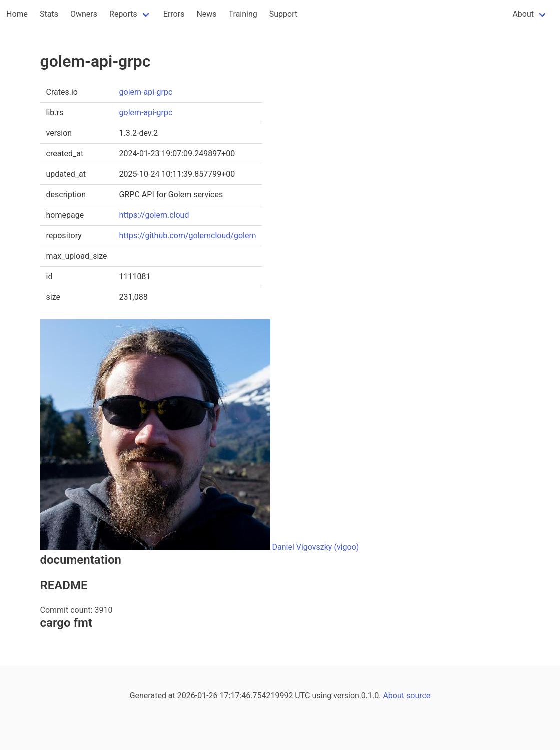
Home (17, 14)
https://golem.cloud (154, 215)
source (418, 696)
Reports (123, 14)
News (206, 14)
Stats (49, 14)
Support (283, 14)
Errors (174, 14)
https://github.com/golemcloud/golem (188, 236)
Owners (84, 14)
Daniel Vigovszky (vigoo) (315, 547)
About (523, 14)
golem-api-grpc (146, 92)
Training (243, 14)
